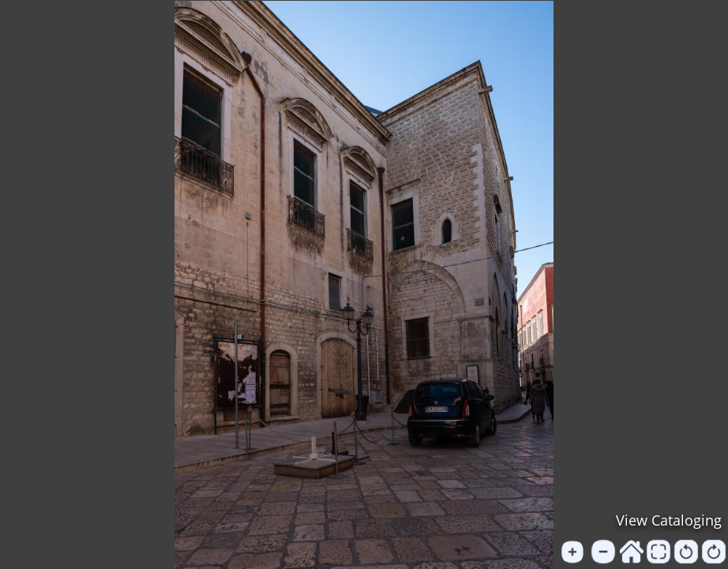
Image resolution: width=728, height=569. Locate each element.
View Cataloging (669, 520)
